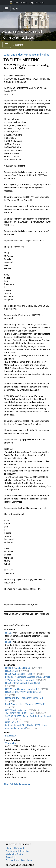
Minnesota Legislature (27, 2)
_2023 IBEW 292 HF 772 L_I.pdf (20, 713)
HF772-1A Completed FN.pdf (19, 674)
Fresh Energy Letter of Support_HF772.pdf (25, 704)
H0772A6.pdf (12, 671)
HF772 (9, 633)
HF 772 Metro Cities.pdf (16, 710)
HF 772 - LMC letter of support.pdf (21, 689)
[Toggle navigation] (6, 9)
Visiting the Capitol (14, 854)
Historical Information (16, 848)
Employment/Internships (17, 851)
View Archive (11, 743)
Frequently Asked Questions (19, 860)
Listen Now (10, 736)
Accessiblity (11, 857)
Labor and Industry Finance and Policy (26, 55)
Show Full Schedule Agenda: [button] (18, 784)
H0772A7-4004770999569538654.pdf (23, 692)
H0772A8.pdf (12, 722)
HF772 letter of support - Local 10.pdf (23, 683)
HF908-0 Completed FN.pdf (18, 668)
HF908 (9, 642)
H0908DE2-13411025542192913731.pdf (25, 698)
